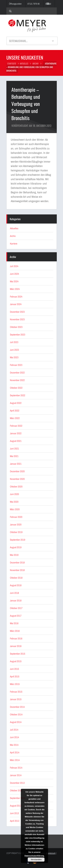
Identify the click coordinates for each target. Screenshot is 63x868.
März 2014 (15, 760)
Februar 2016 (16, 638)
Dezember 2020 (17, 471)
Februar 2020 (16, 517)
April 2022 (15, 411)
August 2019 (16, 547)
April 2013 (15, 821)
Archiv (36, 63)
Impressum (51, 853)
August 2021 (16, 441)
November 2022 (17, 380)
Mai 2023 (14, 357)
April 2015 (15, 676)
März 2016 (15, 631)
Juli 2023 (14, 342)
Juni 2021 (14, 449)
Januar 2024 (16, 304)
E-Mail (48, 4)
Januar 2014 (16, 775)
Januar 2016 (16, 646)
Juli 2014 (14, 730)
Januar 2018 (16, 600)
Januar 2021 (16, 464)
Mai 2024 (14, 281)
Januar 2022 (16, 433)
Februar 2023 (16, 365)
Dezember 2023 (17, 312)
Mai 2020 (14, 502)
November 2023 (17, 319)
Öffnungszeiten (15, 4)
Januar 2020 (16, 524)
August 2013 (16, 806)
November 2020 (17, 479)
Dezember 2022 (17, 373)
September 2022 (18, 395)
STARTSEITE (12, 63)
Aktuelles (24, 63)
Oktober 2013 (16, 790)
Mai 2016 (14, 623)
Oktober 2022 (16, 388)
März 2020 (15, 509)
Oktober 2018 (16, 578)
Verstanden (36, 860)
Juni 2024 (14, 274)
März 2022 (15, 418)
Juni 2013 (14, 813)
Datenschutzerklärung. (34, 856)
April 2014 (15, 752)
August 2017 (16, 616)
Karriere (14, 244)
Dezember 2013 (17, 783)
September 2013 (18, 798)
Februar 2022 (16, 426)
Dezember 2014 (17, 707)
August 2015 (16, 661)
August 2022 (16, 403)
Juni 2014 (14, 737)
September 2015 (18, 654)
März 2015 (15, 684)
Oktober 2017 (16, 608)
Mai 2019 (14, 555)
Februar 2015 (16, 692)
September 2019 (18, 540)
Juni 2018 (14, 593)
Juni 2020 (14, 494)
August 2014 (16, 722)
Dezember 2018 (17, 562)
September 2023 (18, 335)
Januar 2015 (16, 699)
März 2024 (15, 289)
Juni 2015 (14, 669)
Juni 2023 (14, 350)
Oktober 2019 (16, 532)
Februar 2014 (16, 768)
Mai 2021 (14, 456)
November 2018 (17, 570)
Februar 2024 (16, 297)
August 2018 (16, 585)
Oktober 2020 (16, 487)
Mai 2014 (14, 745)
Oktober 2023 (16, 327)
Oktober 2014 (16, 714)
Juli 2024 (14, 266)
